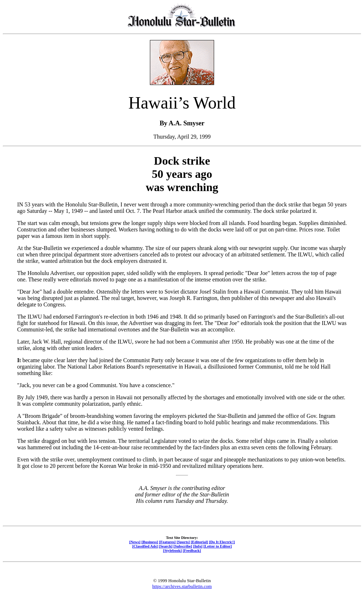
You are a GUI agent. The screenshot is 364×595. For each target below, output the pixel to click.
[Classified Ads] (145, 546)
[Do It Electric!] (222, 542)
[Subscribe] (183, 546)
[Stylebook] (172, 550)
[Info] (198, 546)
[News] (135, 542)
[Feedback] (192, 550)
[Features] (167, 542)
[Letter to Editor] (218, 546)
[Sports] (183, 542)
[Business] (150, 542)
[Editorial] (199, 542)
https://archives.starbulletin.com (182, 586)
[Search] (166, 546)
